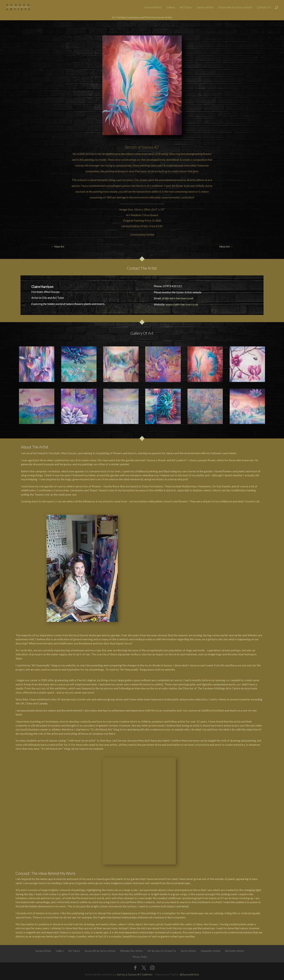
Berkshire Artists (235, 847)
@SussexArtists (189, 870)
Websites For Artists (131, 847)
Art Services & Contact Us (162, 847)
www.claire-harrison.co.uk (182, 304)
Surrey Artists (205, 7)
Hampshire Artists (211, 847)
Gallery (171, 7)
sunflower (157, 186)
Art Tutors (186, 7)
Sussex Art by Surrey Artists (235, 7)
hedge (212, 654)
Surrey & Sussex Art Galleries (135, 870)
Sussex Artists (153, 7)
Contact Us (264, 7)
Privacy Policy (140, 853)
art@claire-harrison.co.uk (178, 298)
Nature (148, 147)
